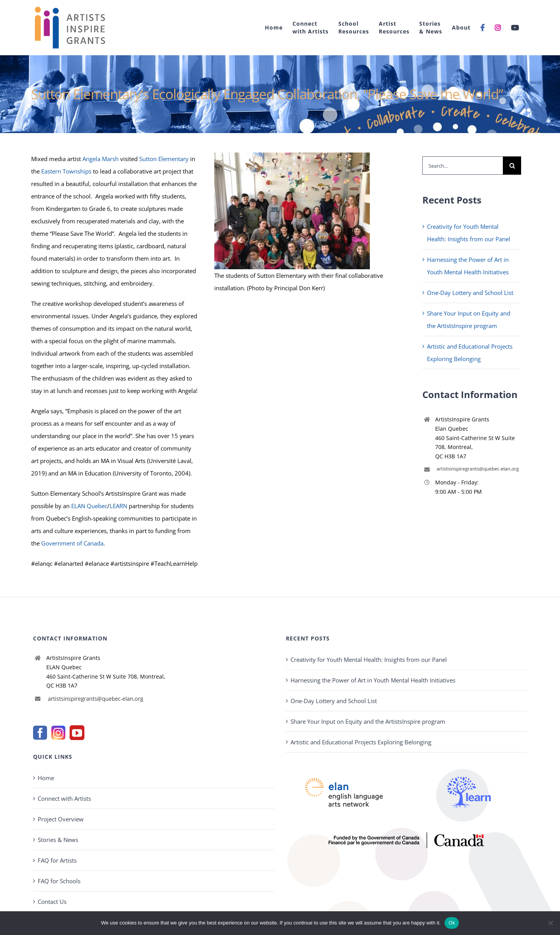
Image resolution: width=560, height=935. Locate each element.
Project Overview (61, 819)
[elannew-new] (344, 759)
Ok (452, 923)
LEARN (118, 506)
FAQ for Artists (57, 860)
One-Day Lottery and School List (470, 293)
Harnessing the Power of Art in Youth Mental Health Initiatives (373, 680)
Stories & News (58, 840)
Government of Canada (72, 543)
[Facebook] (40, 733)
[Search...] (463, 166)
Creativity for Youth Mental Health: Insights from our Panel (369, 660)
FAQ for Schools (59, 881)
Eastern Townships (66, 171)
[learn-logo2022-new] (469, 759)
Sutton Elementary (164, 159)
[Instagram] (58, 733)
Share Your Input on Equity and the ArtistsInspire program (368, 721)
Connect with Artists (64, 798)
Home (46, 778)
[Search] (512, 166)
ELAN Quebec (89, 506)
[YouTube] (77, 733)
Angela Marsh (101, 159)
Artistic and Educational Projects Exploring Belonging (361, 742)
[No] (550, 923)
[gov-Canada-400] (406, 835)
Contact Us (52, 902)
